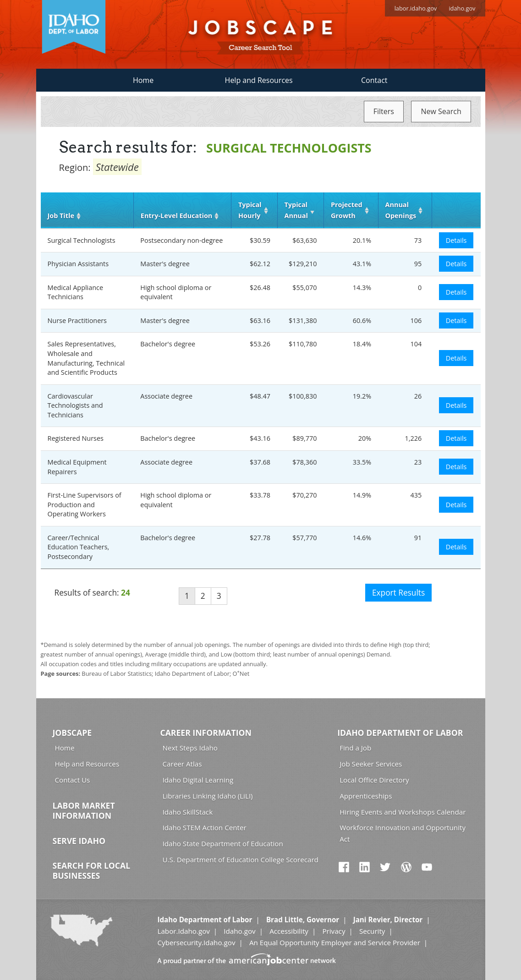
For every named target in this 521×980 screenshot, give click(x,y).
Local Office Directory (374, 780)
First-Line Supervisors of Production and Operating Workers (85, 504)
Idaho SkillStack (188, 812)
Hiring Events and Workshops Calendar (403, 812)
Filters (384, 111)
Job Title (61, 216)
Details (456, 240)
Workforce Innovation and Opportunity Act (403, 833)
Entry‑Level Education (176, 216)
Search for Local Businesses (92, 871)
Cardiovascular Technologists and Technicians (75, 405)
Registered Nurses (76, 438)
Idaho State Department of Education (223, 843)
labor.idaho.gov (416, 8)
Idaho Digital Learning (198, 780)
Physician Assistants (78, 264)
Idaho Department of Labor (400, 733)
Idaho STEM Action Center (205, 827)
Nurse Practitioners (77, 320)
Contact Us (73, 780)
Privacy (334, 931)
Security (372, 931)
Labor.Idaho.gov (183, 931)
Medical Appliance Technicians (76, 292)
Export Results (398, 593)
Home (143, 80)
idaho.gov (462, 8)
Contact (374, 80)
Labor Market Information (84, 810)
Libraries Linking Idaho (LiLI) (208, 796)
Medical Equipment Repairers (77, 467)
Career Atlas (182, 764)
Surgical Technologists (82, 240)
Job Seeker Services (371, 764)
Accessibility (289, 931)
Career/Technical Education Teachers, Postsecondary (79, 547)
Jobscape (72, 733)
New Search (441, 111)
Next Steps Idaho (190, 748)
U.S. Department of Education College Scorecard (241, 860)
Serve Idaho (79, 841)
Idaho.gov (239, 931)
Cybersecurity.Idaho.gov (196, 942)
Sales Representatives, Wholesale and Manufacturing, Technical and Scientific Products (86, 358)
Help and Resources (259, 80)
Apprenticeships (366, 796)
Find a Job (355, 748)
